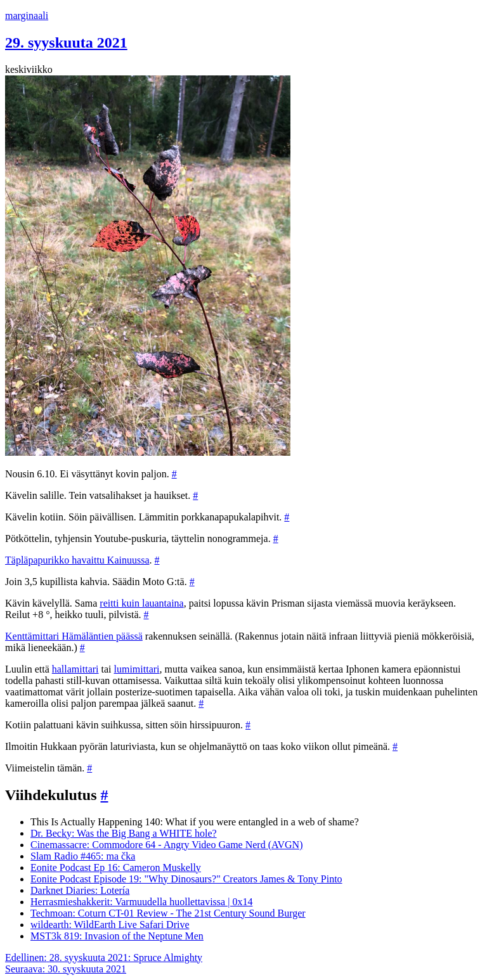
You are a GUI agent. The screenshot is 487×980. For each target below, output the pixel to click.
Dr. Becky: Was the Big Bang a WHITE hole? (124, 833)
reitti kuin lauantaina (141, 603)
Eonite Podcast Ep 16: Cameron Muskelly (116, 867)
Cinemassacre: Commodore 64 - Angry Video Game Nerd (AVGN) (166, 845)
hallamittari (75, 669)
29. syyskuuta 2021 (66, 42)
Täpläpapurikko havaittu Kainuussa (77, 560)
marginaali (27, 16)
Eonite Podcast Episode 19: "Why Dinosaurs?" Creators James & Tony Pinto (186, 879)
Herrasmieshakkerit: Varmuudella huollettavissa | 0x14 (141, 902)
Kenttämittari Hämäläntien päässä (74, 636)
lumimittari (137, 669)
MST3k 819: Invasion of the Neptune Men (117, 936)
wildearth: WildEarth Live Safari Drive (110, 925)
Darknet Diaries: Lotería (80, 890)
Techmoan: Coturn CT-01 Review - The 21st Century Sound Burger (168, 913)
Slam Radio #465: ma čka (83, 856)
